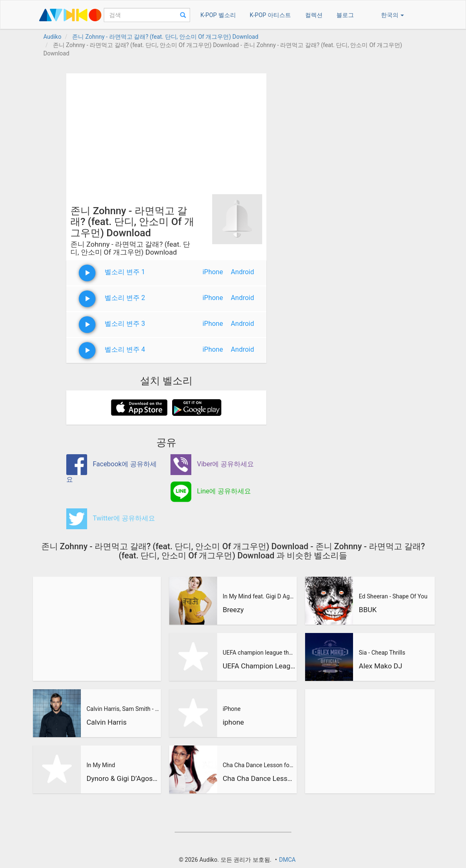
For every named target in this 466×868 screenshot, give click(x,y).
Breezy (233, 610)
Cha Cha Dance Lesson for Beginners (259, 765)
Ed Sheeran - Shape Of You (393, 596)
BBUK (368, 610)
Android (243, 272)
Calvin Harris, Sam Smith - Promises (123, 709)
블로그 (345, 15)
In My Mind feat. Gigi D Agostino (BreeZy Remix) (259, 596)
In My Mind (101, 765)
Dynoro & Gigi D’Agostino (123, 778)
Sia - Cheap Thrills (382, 653)
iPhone (213, 272)
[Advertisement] (166, 132)
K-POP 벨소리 (218, 15)
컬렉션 (314, 15)
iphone (233, 722)
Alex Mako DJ (381, 666)
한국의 (392, 15)
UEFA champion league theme (259, 653)
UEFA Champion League (259, 666)
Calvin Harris (106, 722)
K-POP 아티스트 (270, 15)
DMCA (287, 860)
